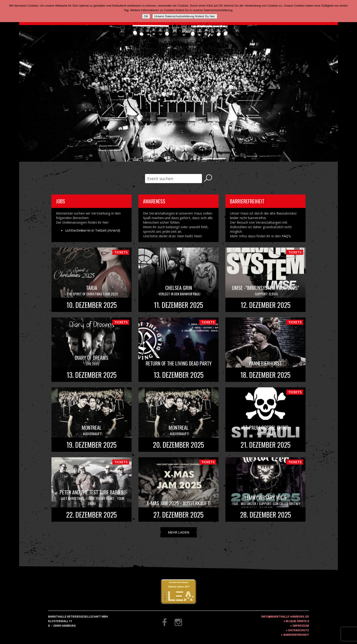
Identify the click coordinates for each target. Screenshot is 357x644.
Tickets (121, 252)
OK (146, 16)
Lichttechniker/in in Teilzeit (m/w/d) (93, 230)
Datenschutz (299, 630)
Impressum (301, 626)
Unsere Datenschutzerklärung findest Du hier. (185, 16)
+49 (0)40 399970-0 (296, 621)
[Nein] (351, 11)
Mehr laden (179, 532)
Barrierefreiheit (296, 635)
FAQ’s (286, 236)
